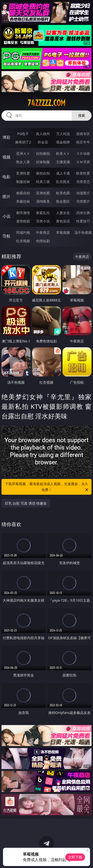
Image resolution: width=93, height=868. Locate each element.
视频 (6, 157)
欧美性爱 (83, 173)
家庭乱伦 (43, 213)
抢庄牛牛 (83, 142)
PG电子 (23, 134)
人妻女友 (63, 213)
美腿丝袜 (23, 201)
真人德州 (43, 134)
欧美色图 (63, 193)
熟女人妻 (23, 162)
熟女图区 (63, 201)
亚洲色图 (43, 193)
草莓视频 (63, 232)
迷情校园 (23, 221)
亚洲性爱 (23, 173)
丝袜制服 (43, 162)
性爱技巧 (83, 221)
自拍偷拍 (43, 153)
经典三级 (43, 182)
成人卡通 (63, 173)
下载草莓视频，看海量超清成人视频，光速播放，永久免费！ (47, 487)
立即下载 (75, 857)
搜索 (82, 115)
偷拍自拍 (43, 173)
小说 (6, 216)
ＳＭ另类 (83, 162)
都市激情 (23, 213)
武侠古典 (83, 213)
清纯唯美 (43, 201)
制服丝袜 (23, 182)
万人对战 (63, 134)
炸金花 (43, 142)
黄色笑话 (63, 221)
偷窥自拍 (23, 193)
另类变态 (83, 182)
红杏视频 (23, 241)
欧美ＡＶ (63, 153)
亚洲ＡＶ (23, 153)
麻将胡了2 (23, 142)
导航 (6, 236)
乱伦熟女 (63, 182)
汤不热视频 (83, 232)
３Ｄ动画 (83, 153)
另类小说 (43, 221)
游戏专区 (83, 134)
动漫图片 (83, 193)
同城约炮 (23, 232)
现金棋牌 (63, 142)
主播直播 (63, 162)
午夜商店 (43, 232)
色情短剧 (43, 241)
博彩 (6, 137)
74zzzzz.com (46, 103)
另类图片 (83, 201)
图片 (6, 197)
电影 (6, 177)
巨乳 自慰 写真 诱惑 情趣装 (26, 503)
